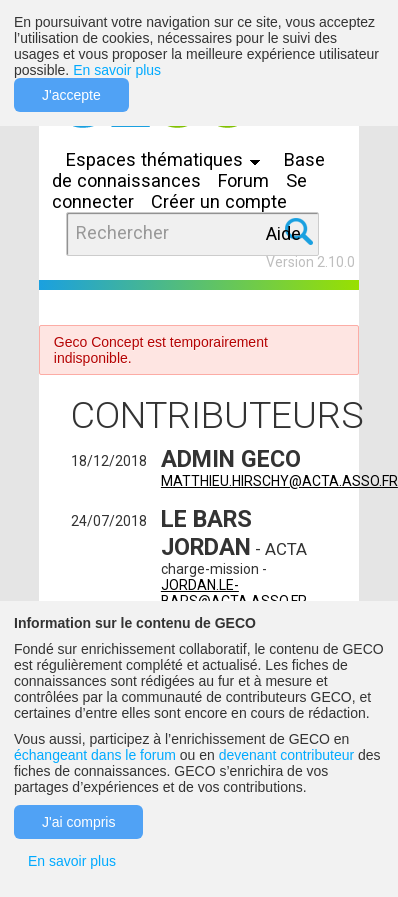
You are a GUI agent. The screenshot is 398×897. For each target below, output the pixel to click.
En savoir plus (117, 70)
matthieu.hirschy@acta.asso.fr (279, 481)
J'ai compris (78, 822)
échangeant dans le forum (95, 755)
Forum (243, 180)
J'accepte (71, 95)
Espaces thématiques (168, 159)
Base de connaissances (188, 170)
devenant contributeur (286, 755)
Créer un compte (219, 201)
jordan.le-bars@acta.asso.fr (234, 593)
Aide (283, 233)
